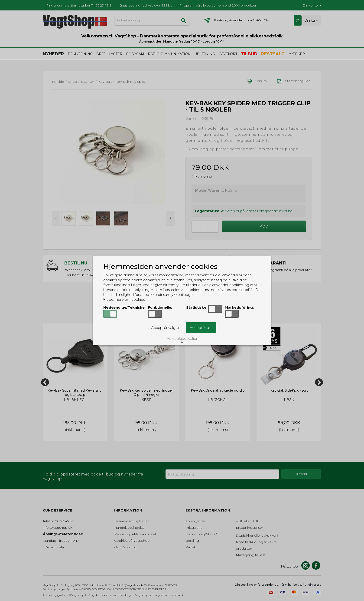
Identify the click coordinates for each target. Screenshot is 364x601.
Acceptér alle (201, 328)
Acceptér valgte (165, 328)
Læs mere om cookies (124, 300)
